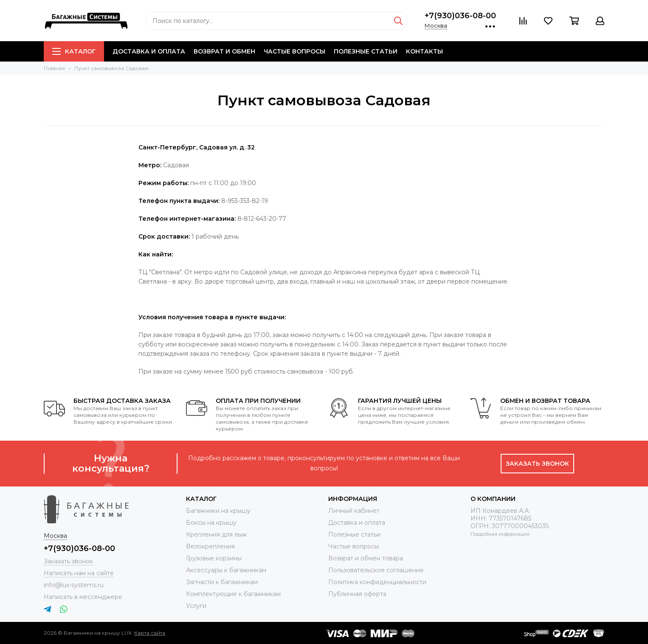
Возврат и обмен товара (366, 558)
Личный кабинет (354, 511)
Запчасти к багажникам (222, 582)
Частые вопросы (294, 51)
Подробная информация (500, 534)
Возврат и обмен (224, 51)
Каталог (74, 51)
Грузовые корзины (214, 558)
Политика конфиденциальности (377, 582)
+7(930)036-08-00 (460, 16)
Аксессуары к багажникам (226, 570)
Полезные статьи (366, 51)
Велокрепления (210, 546)
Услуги (196, 606)
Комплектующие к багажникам (233, 594)
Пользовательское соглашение (376, 570)
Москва (436, 25)
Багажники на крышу (218, 511)
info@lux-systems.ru (74, 585)
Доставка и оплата (149, 51)
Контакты (424, 51)
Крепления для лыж (216, 534)
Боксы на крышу (211, 523)
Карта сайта (150, 633)
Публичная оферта (357, 594)
